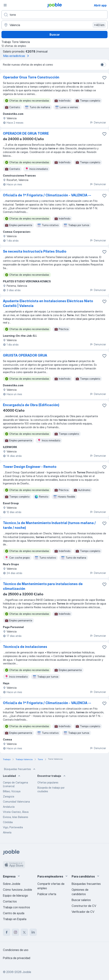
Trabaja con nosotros (16, 907)
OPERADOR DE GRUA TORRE (26, 133)
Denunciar (98, 122)
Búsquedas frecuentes (20, 769)
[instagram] (15, 932)
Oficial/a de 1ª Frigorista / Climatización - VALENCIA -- (47, 195)
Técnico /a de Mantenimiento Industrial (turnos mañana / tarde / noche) (49, 525)
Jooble (27, 972)
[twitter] (24, 932)
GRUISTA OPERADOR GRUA (25, 355)
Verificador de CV (83, 912)
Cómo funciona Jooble (17, 890)
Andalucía (9, 807)
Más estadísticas (17, 56)
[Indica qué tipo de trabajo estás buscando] (54, 15)
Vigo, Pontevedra (13, 827)
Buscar (55, 35)
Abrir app (100, 5)
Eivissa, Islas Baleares (16, 817)
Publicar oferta (47, 894)
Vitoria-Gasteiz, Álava (16, 812)
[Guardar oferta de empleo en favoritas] (104, 78)
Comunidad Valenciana (16, 802)
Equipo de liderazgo (15, 896)
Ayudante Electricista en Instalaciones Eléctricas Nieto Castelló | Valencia (48, 303)
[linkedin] (33, 932)
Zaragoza (9, 796)
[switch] (103, 65)
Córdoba (8, 822)
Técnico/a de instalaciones (25, 647)
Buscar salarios (81, 900)
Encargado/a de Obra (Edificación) (31, 405)
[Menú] (5, 5)
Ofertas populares (48, 782)
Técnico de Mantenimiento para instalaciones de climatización (43, 586)
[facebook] (7, 932)
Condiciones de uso (16, 950)
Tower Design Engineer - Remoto (30, 467)
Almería (7, 832)
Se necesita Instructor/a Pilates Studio (35, 251)
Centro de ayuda (14, 913)
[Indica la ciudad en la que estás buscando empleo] (54, 25)
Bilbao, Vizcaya (12, 791)
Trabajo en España (15, 919)
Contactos (10, 901)
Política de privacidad (17, 958)
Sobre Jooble (12, 884)
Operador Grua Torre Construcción (31, 77)
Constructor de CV (84, 906)
